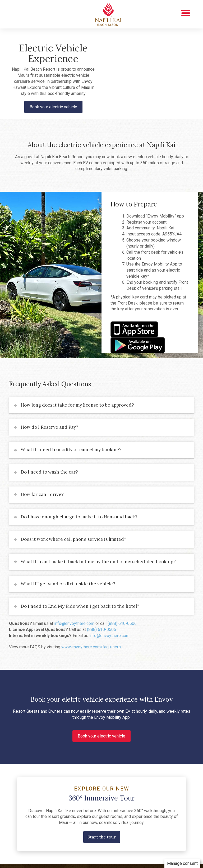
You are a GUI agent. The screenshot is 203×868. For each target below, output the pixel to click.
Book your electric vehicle (53, 107)
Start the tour (102, 837)
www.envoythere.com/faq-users (91, 647)
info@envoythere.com (74, 623)
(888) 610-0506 (122, 623)
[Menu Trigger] (186, 13)
